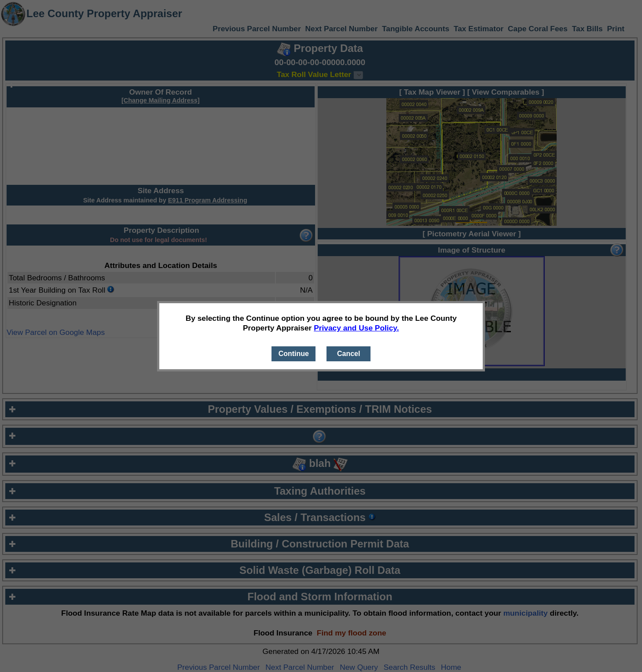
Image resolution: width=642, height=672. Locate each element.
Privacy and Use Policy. (356, 328)
